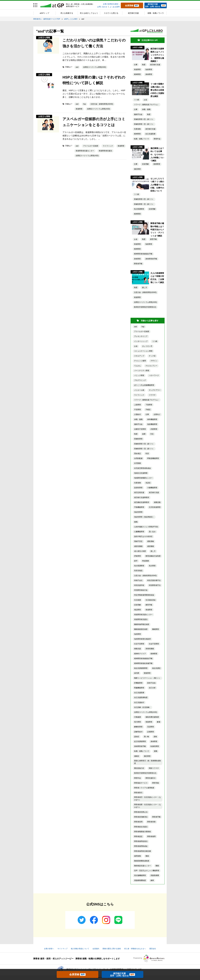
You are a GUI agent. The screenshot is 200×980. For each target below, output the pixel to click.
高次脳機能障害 (140, 875)
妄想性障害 (138, 488)
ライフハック (108, 146)
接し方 (145, 288)
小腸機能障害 (152, 488)
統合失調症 (156, 668)
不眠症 (148, 410)
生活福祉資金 (151, 600)
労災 (152, 434)
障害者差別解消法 (141, 817)
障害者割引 (138, 793)
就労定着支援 (139, 492)
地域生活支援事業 (141, 473)
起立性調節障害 (140, 741)
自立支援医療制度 (141, 697)
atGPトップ (45, 13)
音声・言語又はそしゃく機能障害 (147, 871)
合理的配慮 (138, 458)
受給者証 (137, 454)
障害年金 (157, 139)
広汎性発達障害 (155, 507)
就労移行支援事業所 (142, 497)
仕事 (136, 65)
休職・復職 (146, 109)
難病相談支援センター (142, 866)
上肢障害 (137, 405)
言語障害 (151, 727)
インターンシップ (141, 341)
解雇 (159, 722)
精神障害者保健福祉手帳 (143, 254)
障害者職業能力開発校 (142, 832)
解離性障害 (138, 727)
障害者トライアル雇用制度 (144, 788)
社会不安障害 (154, 644)
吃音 (147, 454)
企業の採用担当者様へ (111, 4)
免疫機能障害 (152, 424)
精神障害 (137, 74)
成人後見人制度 (140, 551)
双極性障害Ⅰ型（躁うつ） (144, 124)
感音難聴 (151, 546)
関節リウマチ (154, 768)
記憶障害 (151, 732)
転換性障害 (155, 746)
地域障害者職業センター (143, 478)
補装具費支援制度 (152, 717)
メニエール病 (139, 390)
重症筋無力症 (139, 768)
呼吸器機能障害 (153, 458)
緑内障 (137, 673)
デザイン (154, 361)
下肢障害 (149, 405)
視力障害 (137, 722)
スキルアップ (139, 356)
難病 (147, 856)
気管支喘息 (138, 571)
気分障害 (152, 566)
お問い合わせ (102, 7)
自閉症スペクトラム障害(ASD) (95, 67)
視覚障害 (149, 722)
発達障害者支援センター (85, 151)
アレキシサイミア (141, 336)
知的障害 (149, 69)
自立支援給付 (139, 702)
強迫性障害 (138, 512)
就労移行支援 (133, 13)
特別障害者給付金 (141, 590)
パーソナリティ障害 (142, 371)
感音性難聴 (138, 546)
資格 (155, 737)
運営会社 (153, 949)
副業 (144, 434)
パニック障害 (139, 375)
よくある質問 (115, 7)
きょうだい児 (147, 346)
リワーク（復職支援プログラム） (147, 105)
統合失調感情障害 (141, 668)
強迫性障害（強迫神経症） (144, 517)
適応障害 (137, 169)
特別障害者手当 (155, 585)
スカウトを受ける (111, 13)
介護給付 (137, 414)
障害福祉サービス (141, 783)
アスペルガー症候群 (91, 146)
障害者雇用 (151, 836)
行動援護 (137, 717)
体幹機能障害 (152, 419)
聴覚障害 (147, 673)
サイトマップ (62, 949)
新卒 (136, 561)
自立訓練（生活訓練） (142, 707)
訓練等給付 (138, 732)
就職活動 (157, 502)
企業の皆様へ (49, 949)
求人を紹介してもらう (89, 13)
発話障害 (137, 610)
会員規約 (96, 949)
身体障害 (149, 74)
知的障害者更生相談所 (142, 639)
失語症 (148, 483)
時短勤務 (146, 561)
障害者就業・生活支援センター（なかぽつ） (147, 806)
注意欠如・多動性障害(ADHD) (102, 104)
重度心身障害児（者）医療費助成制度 (147, 762)
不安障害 (137, 410)
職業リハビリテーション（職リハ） (147, 678)
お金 (145, 100)
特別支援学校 (139, 585)
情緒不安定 (138, 541)
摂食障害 (137, 556)
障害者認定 (138, 836)
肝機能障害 (138, 683)
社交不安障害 (139, 644)
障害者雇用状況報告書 (142, 851)
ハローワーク (154, 375)
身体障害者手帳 (151, 259)
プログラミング (140, 380)
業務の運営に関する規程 (112, 949)
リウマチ (152, 395)
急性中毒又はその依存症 (143, 536)
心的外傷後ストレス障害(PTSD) (146, 527)
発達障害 (79, 109)
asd (77, 67)
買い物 (146, 737)
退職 (156, 751)
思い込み (152, 532)
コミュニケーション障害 (143, 351)
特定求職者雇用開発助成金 (144, 595)
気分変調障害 (139, 209)
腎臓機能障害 (139, 688)
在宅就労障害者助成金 (142, 468)
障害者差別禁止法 (141, 812)
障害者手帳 (138, 264)
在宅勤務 (137, 463)
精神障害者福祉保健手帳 (143, 663)
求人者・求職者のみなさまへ (135, 949)
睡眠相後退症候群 (141, 629)
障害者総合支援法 (141, 827)
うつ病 (137, 100)
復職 (136, 522)
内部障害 (154, 429)
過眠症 (137, 756)
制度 (144, 65)
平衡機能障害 (139, 507)
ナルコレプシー (151, 366)
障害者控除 (151, 822)
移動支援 (137, 649)
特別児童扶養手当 (154, 580)
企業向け (157, 414)
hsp (85, 104)
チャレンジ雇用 (140, 361)
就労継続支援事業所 (142, 502)
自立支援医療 (150, 134)
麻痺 (152, 880)
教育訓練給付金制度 (153, 556)
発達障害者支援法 (105, 151)
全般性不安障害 (140, 429)
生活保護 (137, 600)
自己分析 (152, 688)
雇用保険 (137, 856)
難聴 (157, 866)
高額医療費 (155, 875)
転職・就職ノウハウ (142, 139)
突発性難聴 (150, 649)
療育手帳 (153, 239)
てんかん (137, 366)
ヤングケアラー (155, 390)
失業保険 (137, 129)
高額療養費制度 (140, 880)
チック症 (152, 356)
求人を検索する (67, 13)
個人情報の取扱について (80, 949)
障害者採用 (138, 822)
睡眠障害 (156, 629)
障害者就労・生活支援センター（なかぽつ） (147, 799)
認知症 (137, 737)
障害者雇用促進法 (141, 841)
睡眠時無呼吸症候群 (142, 624)
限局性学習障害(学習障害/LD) (145, 307)
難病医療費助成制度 (142, 861)
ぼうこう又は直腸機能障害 (144, 385)
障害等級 (156, 783)
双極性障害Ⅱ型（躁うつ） (144, 119)
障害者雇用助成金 (141, 846)
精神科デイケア (140, 654)
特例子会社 (138, 580)
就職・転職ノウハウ (156, 13)
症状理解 (145, 164)
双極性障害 (138, 439)
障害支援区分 (151, 778)
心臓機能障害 (139, 532)
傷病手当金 (138, 114)
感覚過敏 (151, 541)
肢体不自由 (151, 683)
